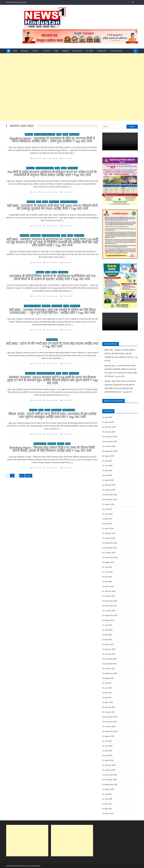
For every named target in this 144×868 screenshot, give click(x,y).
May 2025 (108, 471)
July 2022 (108, 625)
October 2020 (110, 727)
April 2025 (108, 475)
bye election (25, 237)
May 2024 (108, 519)
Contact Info (116, 51)
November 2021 (110, 664)
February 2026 (110, 427)
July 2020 (108, 741)
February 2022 (110, 649)
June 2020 (109, 746)
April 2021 (108, 698)
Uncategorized (52, 342)
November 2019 (111, 780)
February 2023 (110, 591)
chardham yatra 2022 (32, 308)
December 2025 (111, 437)
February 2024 (110, 533)
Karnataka (52, 447)
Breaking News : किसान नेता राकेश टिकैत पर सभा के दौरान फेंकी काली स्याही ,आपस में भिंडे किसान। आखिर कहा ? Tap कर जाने (52, 453)
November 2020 (111, 722)
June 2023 (109, 572)
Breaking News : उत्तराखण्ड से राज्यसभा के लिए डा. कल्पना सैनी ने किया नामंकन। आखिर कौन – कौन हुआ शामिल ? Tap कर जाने (52, 140)
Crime (56, 51)
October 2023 (110, 553)
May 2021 (108, 693)
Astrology (102, 51)
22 (22, 480)
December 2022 (111, 601)
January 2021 (110, 712)
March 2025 (109, 480)
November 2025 (111, 442)
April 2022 (108, 640)
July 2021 (108, 683)
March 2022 (109, 644)
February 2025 (110, 485)
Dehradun (29, 134)
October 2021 (110, 669)
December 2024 (111, 495)
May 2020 (108, 751)
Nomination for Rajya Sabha (45, 134)
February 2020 (110, 765)
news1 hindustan (52, 159)
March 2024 (109, 528)
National (25, 51)
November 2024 (111, 499)
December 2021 (111, 659)
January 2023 (110, 596)
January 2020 (110, 770)
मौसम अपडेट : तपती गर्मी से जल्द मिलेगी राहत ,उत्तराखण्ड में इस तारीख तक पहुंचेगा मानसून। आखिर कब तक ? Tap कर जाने (52, 419)
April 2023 (108, 582)
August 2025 (109, 456)
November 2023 (111, 548)
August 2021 (109, 678)
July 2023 (108, 567)
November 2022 (111, 606)
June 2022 (109, 630)
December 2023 (111, 543)
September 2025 (111, 451)
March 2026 (109, 422)
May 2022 (108, 635)
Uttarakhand (74, 134)
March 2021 (109, 702)
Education (77, 51)
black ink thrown (40, 447)
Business (66, 51)
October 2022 (110, 611)
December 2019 (111, 775)
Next (29, 480)
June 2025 (109, 466)
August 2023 (109, 562)
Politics (47, 51)
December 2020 (111, 717)
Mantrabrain (36, 866)
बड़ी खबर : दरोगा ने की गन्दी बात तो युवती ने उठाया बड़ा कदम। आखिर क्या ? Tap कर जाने (52, 348)
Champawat (35, 237)
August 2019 (109, 789)
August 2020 (109, 736)
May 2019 (108, 804)
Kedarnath (46, 308)
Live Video (89, 51)
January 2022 (110, 654)
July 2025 (108, 461)
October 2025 (110, 446)
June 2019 (108, 799)
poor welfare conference (45, 168)
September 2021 (111, 673)
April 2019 (108, 809)
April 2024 (108, 524)
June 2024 (109, 514)
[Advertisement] (67, 87)
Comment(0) (67, 159)
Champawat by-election (51, 237)
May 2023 (108, 577)
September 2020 (111, 731)
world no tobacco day (69, 203)
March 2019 (109, 814)
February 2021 (110, 707)
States (35, 51)
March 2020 (109, 760)
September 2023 (111, 557)
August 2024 (109, 504)
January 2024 (110, 538)
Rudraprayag (57, 308)
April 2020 (108, 756)
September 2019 (111, 785)
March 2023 (109, 586)
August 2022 (109, 620)
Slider (59, 134)
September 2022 (111, 615)
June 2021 (108, 688)
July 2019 (108, 794)
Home (15, 51)
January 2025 (110, 490)
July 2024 (108, 509)
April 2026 (108, 417)
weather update (69, 413)
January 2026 (110, 432)
